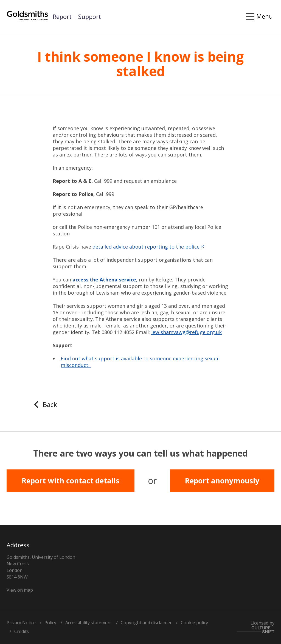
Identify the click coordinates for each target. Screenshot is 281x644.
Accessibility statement (89, 623)
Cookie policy (194, 623)
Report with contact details (71, 481)
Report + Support (77, 16)
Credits (22, 631)
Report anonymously (222, 481)
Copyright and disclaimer (146, 623)
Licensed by (255, 627)
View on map (20, 590)
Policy (50, 623)
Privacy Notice (21, 623)
